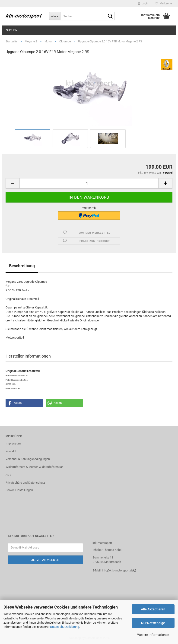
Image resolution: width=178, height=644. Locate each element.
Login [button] (143, 3)
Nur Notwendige (153, 623)
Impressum (13, 443)
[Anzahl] (89, 183)
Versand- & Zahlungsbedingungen (28, 459)
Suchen (12, 30)
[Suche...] (55, 16)
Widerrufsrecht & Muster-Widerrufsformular (34, 467)
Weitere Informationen (153, 635)
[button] (13, 183)
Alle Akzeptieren (153, 609)
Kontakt (11, 451)
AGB (8, 475)
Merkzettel (164, 3)
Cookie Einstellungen (19, 490)
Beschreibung (22, 266)
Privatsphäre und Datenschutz (25, 483)
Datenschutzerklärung (65, 627)
